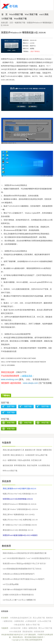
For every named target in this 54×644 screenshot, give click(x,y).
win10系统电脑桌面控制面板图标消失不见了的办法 (22, 569)
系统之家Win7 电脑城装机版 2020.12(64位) (19, 515)
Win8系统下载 (20, 19)
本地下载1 (11, 423)
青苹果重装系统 (20, 465)
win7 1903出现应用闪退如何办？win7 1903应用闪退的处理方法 (26, 558)
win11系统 (44, 14)
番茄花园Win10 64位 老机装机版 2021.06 (18, 530)
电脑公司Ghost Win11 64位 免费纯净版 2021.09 (20, 520)
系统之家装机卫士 (17, 455)
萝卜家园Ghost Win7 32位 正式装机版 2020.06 (20, 525)
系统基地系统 (28, 632)
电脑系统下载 (20, 23)
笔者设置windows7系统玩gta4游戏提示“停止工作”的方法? (24, 564)
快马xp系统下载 (41, 455)
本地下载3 (45, 423)
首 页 (4, 14)
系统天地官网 (32, 465)
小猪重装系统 (19, 621)
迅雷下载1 (11, 407)
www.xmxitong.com (10, 379)
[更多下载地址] (35, 51)
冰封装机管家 (15, 628)
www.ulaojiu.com (31, 383)
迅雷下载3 (45, 407)
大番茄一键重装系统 (30, 628)
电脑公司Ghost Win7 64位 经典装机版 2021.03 (20, 494)
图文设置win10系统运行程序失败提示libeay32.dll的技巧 (24, 579)
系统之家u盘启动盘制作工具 (13, 450)
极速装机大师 (30, 450)
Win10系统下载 (16, 14)
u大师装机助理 (31, 621)
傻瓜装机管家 (8, 465)
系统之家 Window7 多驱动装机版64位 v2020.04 (20, 509)
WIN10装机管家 (15, 632)
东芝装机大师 (36, 460)
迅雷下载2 (28, 407)
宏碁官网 (6, 455)
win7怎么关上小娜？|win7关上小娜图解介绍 (19, 600)
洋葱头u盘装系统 (24, 460)
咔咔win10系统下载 (10, 471)
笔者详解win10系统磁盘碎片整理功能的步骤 (19, 589)
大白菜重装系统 (44, 465)
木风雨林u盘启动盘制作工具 (21, 618)
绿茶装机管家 (39, 632)
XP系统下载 (7, 19)
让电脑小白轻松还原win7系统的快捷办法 (18, 595)
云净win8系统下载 (44, 621)
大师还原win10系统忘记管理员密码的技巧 (19, 574)
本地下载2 (28, 423)
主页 (11, 23)
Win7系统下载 (31, 14)
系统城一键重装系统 (44, 450)
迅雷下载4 (11, 413)
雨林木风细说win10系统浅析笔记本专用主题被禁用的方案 (25, 553)
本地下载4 (11, 429)
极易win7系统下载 (33, 625)
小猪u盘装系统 (19, 625)
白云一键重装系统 (10, 460)
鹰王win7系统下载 (45, 628)
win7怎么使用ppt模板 (11, 584)
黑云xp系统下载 (39, 618)
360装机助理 (30, 455)
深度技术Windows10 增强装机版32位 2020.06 (20, 504)
